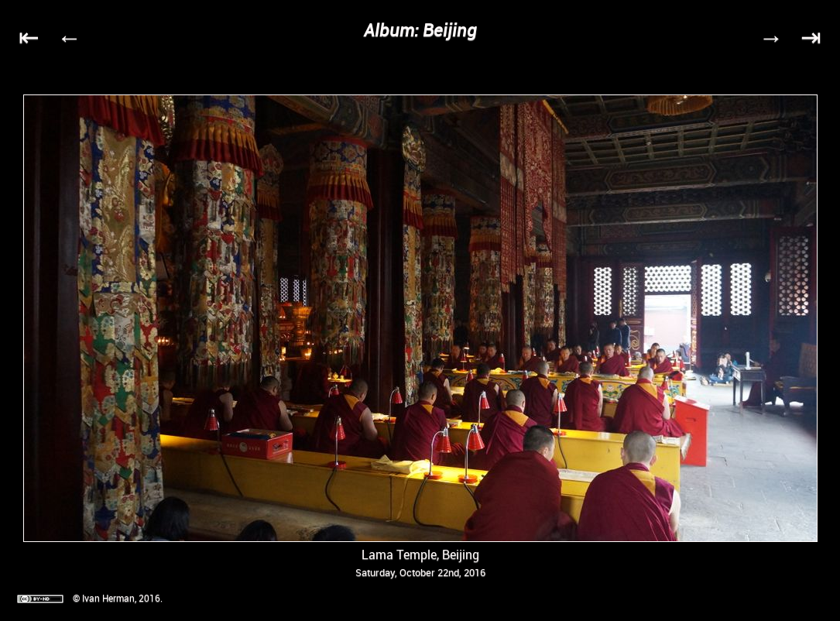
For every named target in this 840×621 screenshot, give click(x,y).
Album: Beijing (420, 30)
